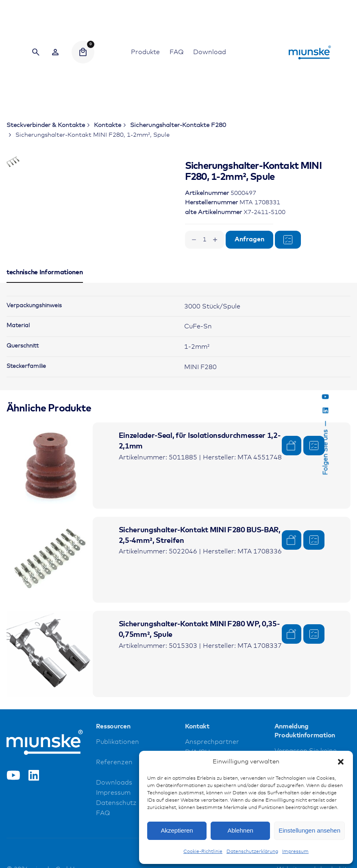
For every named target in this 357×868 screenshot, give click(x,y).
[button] (341, 762)
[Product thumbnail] (50, 529)
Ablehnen (240, 830)
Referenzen (114, 825)
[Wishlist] (55, 52)
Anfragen (249, 239)
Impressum (295, 852)
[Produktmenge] (205, 240)
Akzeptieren (177, 830)
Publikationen (118, 805)
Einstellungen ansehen (309, 830)
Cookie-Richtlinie (203, 852)
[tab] (45, 345)
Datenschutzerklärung (252, 852)
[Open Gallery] (125, 193)
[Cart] (83, 52)
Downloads (114, 846)
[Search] (36, 52)
